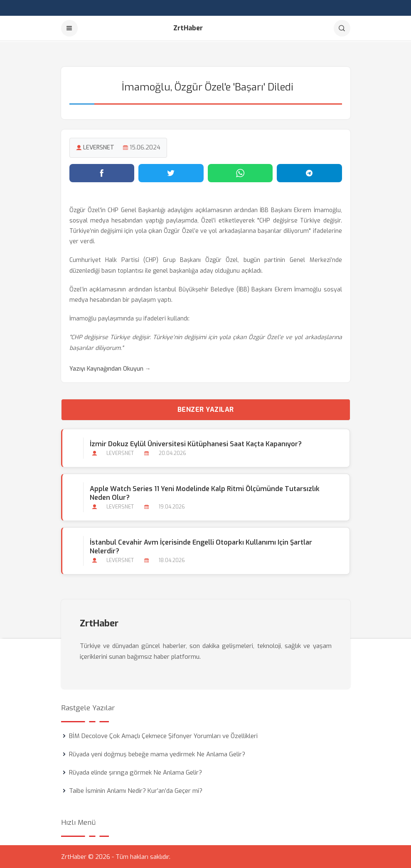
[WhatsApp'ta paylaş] (240, 172)
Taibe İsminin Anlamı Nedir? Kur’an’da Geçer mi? (136, 790)
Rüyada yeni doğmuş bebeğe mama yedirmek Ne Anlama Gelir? (157, 754)
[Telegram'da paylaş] (309, 172)
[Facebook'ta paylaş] (102, 172)
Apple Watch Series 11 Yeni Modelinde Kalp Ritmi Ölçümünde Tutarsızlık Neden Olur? (205, 493)
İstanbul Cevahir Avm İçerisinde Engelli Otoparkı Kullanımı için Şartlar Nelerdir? (201, 546)
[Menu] (69, 28)
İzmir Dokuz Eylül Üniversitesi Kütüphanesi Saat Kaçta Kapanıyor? (196, 443)
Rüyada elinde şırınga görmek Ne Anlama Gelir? (135, 772)
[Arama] (342, 28)
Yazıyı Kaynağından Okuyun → (110, 368)
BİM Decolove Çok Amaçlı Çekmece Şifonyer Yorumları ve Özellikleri (163, 736)
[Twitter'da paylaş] (171, 172)
